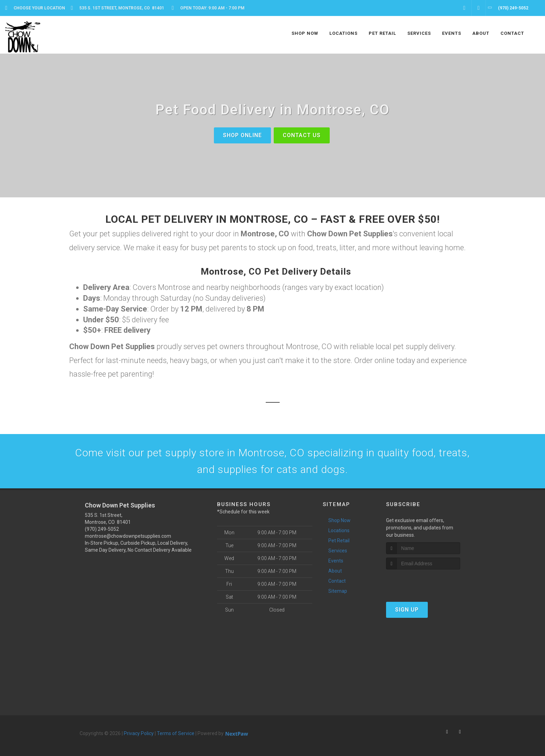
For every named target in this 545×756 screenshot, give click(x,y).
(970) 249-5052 (102, 529)
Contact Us (302, 135)
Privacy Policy (139, 733)
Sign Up (407, 610)
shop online (242, 135)
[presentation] (423, 582)
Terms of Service (176, 733)
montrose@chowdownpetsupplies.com (128, 536)
